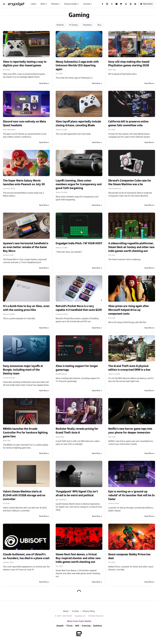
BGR (77, 626)
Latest (33, 4)
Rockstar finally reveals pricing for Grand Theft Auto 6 (77, 431)
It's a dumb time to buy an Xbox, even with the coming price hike (26, 308)
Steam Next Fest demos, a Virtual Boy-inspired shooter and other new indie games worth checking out (78, 558)
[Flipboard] (121, 4)
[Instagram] (107, 4)
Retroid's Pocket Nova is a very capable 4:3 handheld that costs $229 (79, 308)
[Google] (131, 4)
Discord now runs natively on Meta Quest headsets (24, 123)
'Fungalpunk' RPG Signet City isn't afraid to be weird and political (77, 493)
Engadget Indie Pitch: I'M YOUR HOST (79, 243)
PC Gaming (74, 25)
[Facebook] (102, 4)
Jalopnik (60, 626)
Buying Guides (71, 4)
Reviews (55, 4)
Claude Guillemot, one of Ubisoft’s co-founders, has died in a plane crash (26, 556)
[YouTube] (117, 4)
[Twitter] (112, 4)
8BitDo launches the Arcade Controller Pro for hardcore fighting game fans (25, 433)
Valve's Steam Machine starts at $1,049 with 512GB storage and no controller (24, 495)
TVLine (69, 626)
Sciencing (86, 626)
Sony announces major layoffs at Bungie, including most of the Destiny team (23, 370)
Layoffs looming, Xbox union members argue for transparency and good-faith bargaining (79, 184)
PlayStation (88, 25)
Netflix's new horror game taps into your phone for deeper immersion (130, 431)
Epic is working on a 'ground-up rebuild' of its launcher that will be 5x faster (132, 495)
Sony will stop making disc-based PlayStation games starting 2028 (129, 64)
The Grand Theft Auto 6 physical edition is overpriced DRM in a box (129, 368)
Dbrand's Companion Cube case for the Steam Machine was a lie (130, 183)
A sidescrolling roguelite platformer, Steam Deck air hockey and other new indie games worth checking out (131, 247)
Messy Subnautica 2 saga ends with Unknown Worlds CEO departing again (77, 66)
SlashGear (98, 626)
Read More (44, 83)
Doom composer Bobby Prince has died (129, 556)
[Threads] (126, 4)
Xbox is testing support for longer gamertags (77, 368)
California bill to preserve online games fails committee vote (128, 123)
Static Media (67, 616)
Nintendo (60, 25)
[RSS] (135, 4)
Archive (75, 611)
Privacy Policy (89, 611)
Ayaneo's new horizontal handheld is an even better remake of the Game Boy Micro (26, 247)
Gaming (87, 4)
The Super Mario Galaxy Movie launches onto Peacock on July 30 (24, 183)
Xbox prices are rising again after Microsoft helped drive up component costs (129, 310)
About (66, 611)
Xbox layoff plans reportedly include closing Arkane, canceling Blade (78, 123)
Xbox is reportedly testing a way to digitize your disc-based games (25, 64)
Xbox (99, 25)
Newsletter (147, 4)
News (43, 4)
